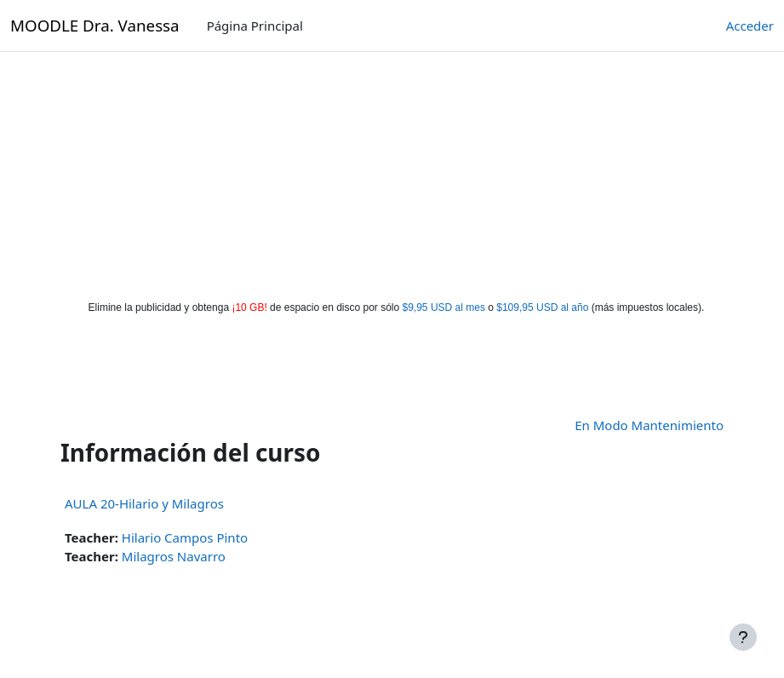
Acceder (750, 26)
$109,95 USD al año (542, 307)
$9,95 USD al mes (444, 307)
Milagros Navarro (174, 556)
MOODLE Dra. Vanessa (95, 25)
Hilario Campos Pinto (185, 537)
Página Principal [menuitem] (255, 26)
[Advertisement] (392, 172)
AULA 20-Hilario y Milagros (144, 503)
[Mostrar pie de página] (743, 637)
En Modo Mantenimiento (649, 425)
